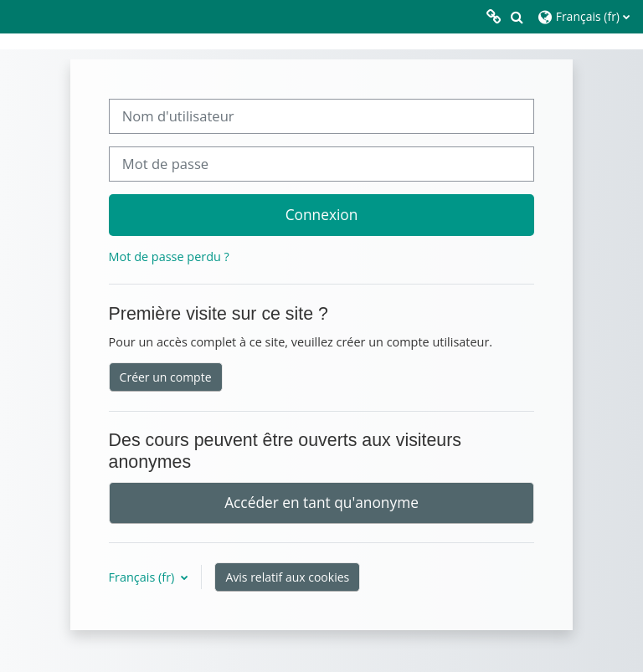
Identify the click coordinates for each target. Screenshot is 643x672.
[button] (517, 17)
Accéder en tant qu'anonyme (321, 502)
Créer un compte (166, 377)
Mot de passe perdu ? (169, 256)
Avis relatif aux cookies (287, 577)
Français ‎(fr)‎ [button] (143, 577)
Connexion (322, 214)
